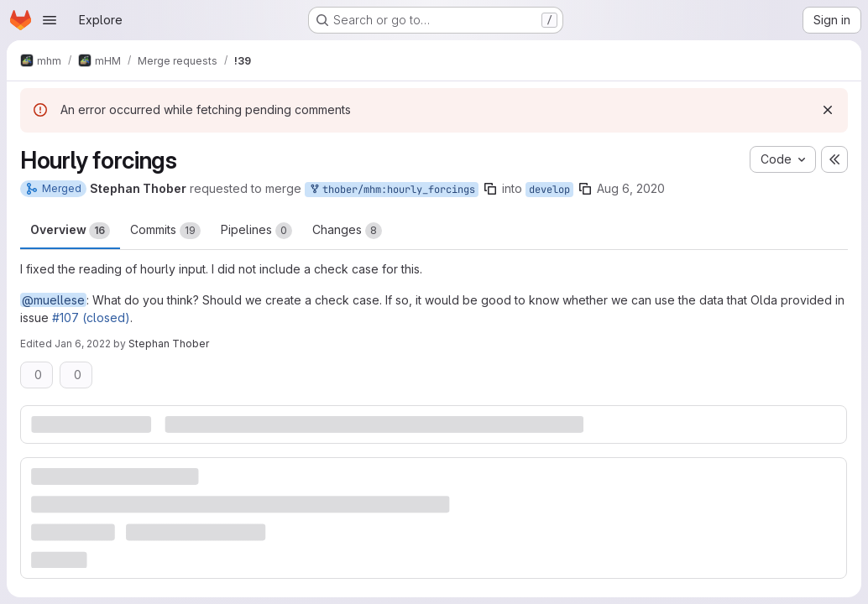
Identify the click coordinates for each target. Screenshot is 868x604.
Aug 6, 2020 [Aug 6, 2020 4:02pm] (631, 188)
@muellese (53, 300)
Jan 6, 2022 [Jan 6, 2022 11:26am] (83, 344)
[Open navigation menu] (50, 20)
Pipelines (256, 231)
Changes (347, 231)
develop (549, 190)
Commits (165, 231)
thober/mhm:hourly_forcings (392, 190)
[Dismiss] (828, 110)
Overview (70, 231)
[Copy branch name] (490, 189)
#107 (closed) (91, 318)
